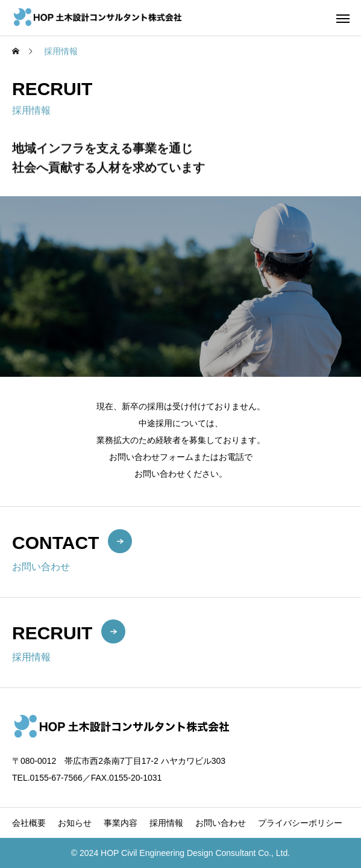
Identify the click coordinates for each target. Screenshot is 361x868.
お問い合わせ (221, 823)
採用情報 (166, 823)
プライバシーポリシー (300, 823)
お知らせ (75, 823)
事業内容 (121, 823)
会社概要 (29, 823)
